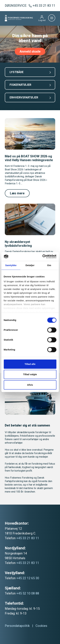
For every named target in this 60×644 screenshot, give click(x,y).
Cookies (41, 626)
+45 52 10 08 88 (28, 593)
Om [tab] (49, 265)
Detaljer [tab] (30, 265)
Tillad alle (30, 364)
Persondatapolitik (17, 626)
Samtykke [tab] (11, 265)
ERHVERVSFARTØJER (30, 97)
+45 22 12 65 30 (28, 578)
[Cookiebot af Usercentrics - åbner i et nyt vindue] (43, 256)
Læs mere (17, 193)
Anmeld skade (30, 51)
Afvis (30, 385)
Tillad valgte (30, 374)
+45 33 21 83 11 (28, 538)
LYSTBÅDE (30, 72)
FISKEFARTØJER (30, 85)
